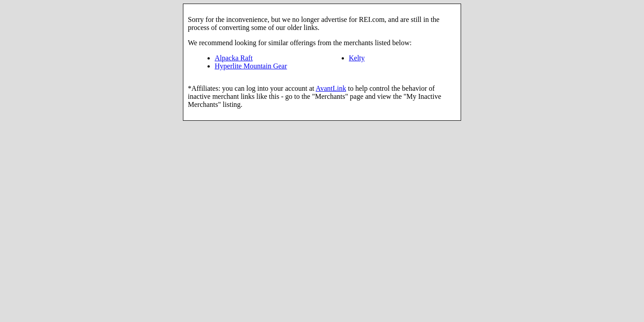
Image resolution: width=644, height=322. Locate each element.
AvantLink (331, 88)
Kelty (357, 58)
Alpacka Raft (234, 58)
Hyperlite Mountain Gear (251, 66)
